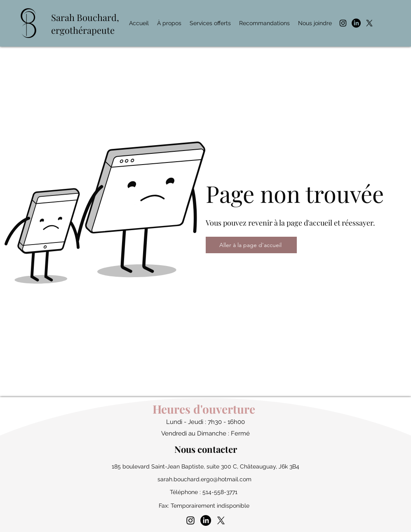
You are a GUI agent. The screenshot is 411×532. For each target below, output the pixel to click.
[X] (369, 23)
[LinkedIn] (356, 23)
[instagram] (343, 23)
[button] (210, 23)
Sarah (64, 17)
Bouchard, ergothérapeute (85, 24)
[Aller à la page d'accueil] (251, 245)
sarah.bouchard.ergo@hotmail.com (204, 479)
